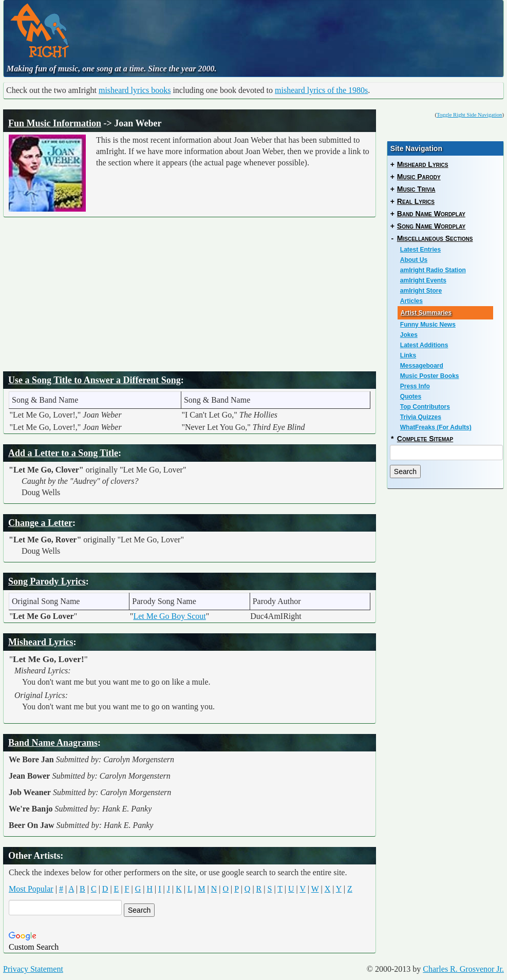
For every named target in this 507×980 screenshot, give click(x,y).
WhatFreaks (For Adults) (436, 427)
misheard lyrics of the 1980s (321, 90)
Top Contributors (425, 407)
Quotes (411, 397)
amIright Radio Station (433, 270)
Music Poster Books (430, 376)
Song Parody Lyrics (47, 581)
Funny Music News (428, 325)
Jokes (409, 335)
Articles (411, 301)
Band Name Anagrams (53, 743)
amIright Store (421, 291)
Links (408, 355)
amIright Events (423, 280)
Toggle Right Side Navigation (469, 115)
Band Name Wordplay (431, 214)
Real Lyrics (416, 201)
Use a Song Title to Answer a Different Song (95, 380)
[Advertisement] (278, 28)
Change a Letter (40, 523)
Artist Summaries (426, 313)
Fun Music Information (55, 123)
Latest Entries (420, 250)
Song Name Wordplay (431, 226)
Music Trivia (416, 189)
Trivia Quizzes (421, 417)
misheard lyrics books (135, 90)
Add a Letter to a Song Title (63, 453)
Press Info (415, 386)
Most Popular (31, 889)
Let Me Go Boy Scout (169, 616)
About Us (414, 260)
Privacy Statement (33, 969)
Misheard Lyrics (41, 642)
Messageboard (422, 366)
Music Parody (419, 177)
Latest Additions (424, 345)
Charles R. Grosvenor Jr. (463, 969)
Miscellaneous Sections (435, 238)
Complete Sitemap (425, 439)
